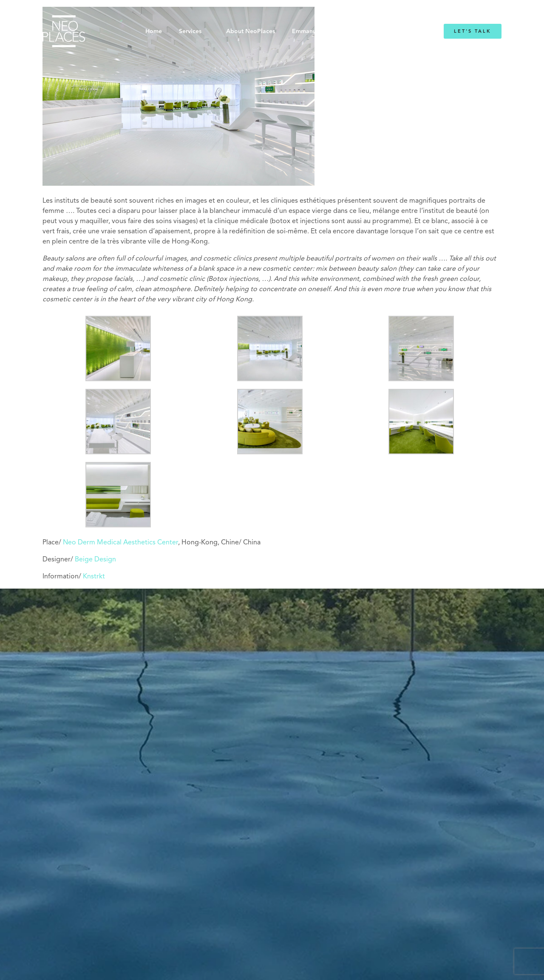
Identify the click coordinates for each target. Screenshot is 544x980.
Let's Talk (473, 31)
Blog (377, 31)
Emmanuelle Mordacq (323, 31)
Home (154, 31)
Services (190, 31)
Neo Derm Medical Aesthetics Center (120, 543)
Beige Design (95, 560)
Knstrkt (94, 577)
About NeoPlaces (251, 31)
